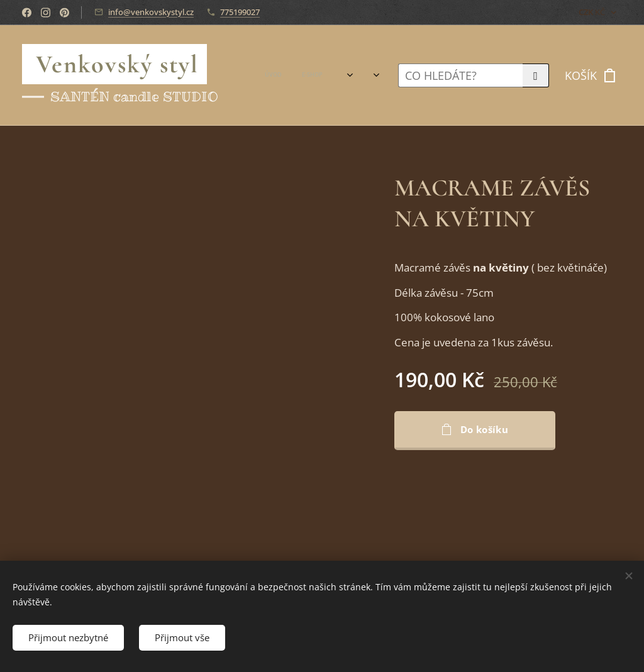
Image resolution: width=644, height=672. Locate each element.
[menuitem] (292, 75)
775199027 (240, 12)
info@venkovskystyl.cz (151, 12)
